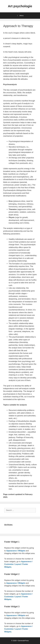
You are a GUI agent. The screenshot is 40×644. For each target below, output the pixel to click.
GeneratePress (23, 641)
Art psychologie (20, 6)
